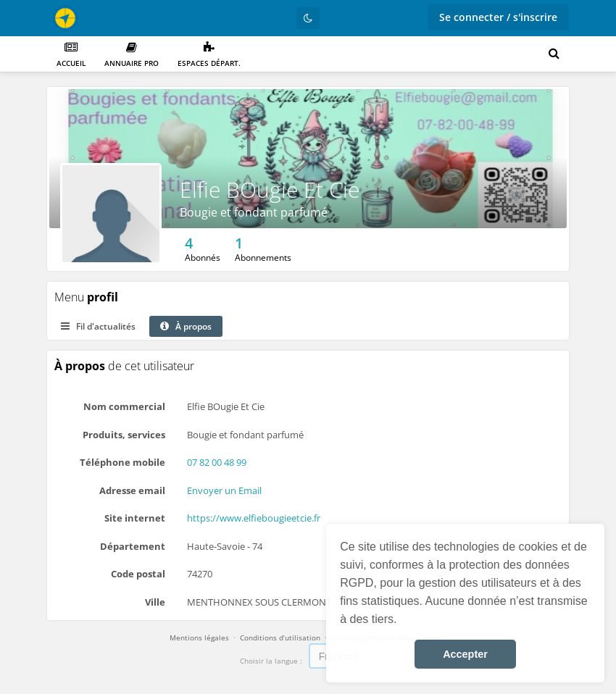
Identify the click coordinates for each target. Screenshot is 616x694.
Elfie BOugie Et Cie (270, 189)
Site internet (135, 518)
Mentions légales (199, 637)
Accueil (71, 55)
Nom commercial (124, 406)
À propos (186, 326)
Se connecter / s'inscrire (498, 17)
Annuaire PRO (132, 55)
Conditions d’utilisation (280, 637)
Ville (155, 602)
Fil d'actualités (98, 326)
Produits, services (124, 435)
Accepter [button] (465, 654)
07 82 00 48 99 (217, 462)
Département (133, 546)
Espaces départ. (209, 55)
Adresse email (132, 490)
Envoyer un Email (224, 490)
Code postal (138, 574)
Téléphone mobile (122, 462)
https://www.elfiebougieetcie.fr (254, 518)
